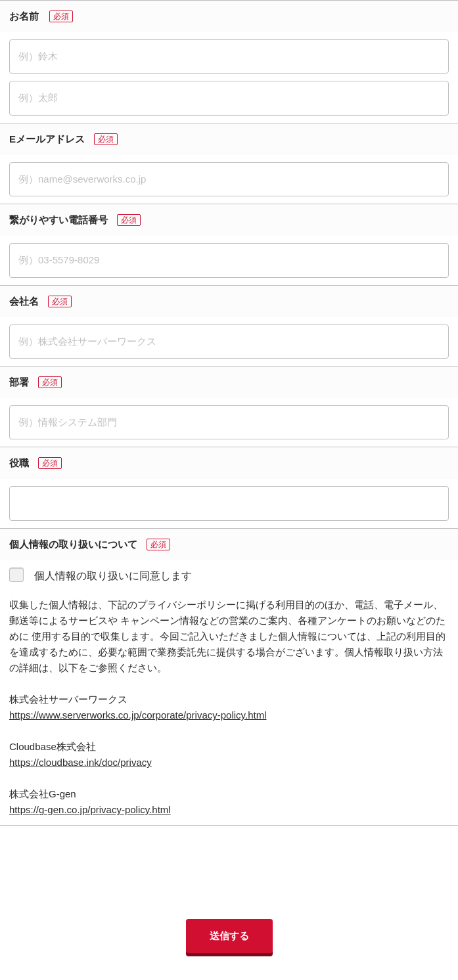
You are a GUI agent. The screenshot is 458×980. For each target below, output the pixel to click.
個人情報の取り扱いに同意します (113, 576)
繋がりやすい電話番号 (58, 220)
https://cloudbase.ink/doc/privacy (80, 762)
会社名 (24, 301)
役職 (19, 463)
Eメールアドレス (47, 139)
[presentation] (229, 872)
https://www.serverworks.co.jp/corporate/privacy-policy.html (138, 715)
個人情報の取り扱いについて (73, 544)
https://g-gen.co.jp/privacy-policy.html (90, 810)
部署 (19, 382)
